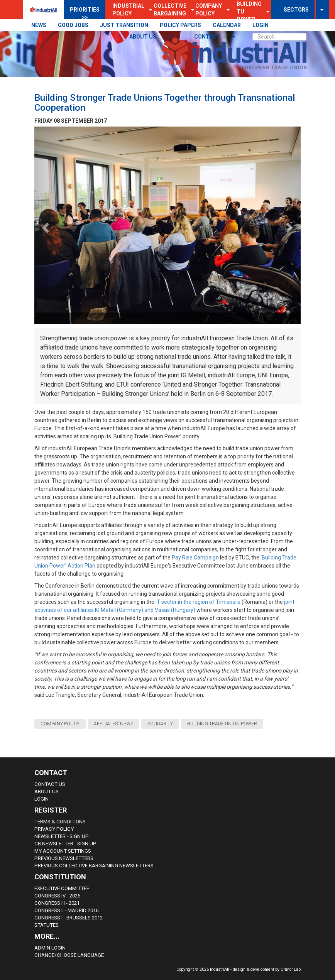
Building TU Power (249, 12)
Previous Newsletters (64, 858)
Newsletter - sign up (62, 836)
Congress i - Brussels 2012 (69, 918)
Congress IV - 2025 (57, 896)
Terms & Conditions (60, 822)
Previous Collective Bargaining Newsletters (94, 866)
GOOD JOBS (73, 25)
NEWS (39, 25)
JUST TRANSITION (124, 25)
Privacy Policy (54, 829)
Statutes (47, 925)
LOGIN (261, 25)
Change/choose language (69, 955)
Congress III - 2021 (57, 903)
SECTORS (296, 10)
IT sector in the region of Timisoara (198, 602)
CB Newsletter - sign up (65, 844)
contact (208, 37)
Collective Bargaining (170, 10)
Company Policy (209, 10)
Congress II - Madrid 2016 (66, 910)
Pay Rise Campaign (195, 558)
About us (143, 37)
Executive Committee (62, 888)
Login (41, 799)
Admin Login (50, 948)
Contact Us (50, 784)
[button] (226, 10)
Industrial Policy (128, 10)
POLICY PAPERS (180, 25)
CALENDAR (227, 25)
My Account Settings (63, 851)
